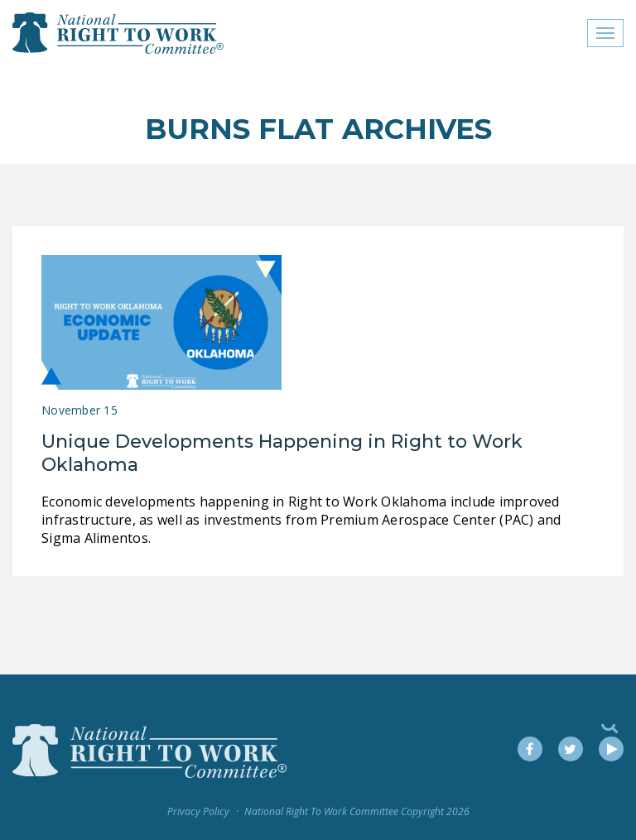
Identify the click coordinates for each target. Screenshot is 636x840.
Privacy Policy (198, 811)
